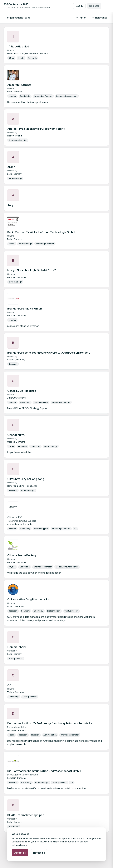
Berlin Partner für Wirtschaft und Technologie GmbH (41, 232)
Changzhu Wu (16, 435)
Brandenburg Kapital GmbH (25, 308)
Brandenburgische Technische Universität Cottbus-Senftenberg (49, 353)
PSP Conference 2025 (16, 4)
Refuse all (39, 853)
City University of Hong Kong (26, 479)
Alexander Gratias (19, 85)
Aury (10, 205)
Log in (79, 6)
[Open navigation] (108, 6)
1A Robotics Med (18, 46)
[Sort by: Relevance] (100, 18)
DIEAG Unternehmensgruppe (26, 815)
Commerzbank (17, 647)
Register (94, 6)
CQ (9, 685)
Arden (11, 167)
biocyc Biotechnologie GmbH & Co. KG (32, 270)
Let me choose (19, 845)
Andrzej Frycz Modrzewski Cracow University (36, 129)
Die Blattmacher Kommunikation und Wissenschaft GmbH (44, 771)
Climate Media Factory (22, 555)
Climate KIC (15, 517)
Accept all (20, 853)
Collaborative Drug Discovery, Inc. (29, 599)
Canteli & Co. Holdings (22, 391)
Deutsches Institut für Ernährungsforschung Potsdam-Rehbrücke (50, 723)
